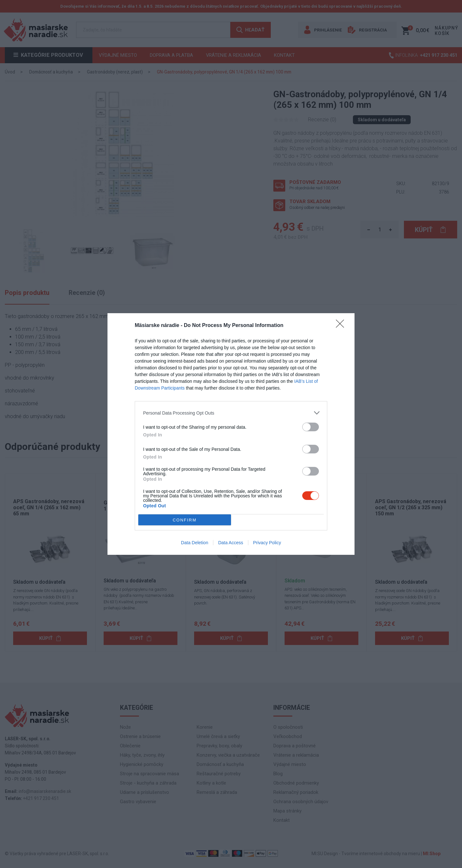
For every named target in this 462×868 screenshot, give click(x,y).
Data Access (231, 543)
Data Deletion (195, 543)
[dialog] (231, 434)
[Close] (342, 326)
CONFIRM (185, 520)
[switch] (311, 427)
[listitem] (231, 413)
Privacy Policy (267, 543)
